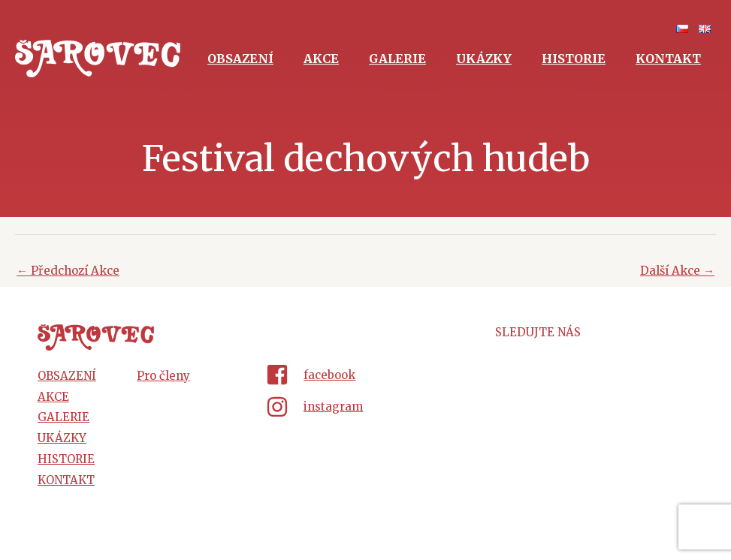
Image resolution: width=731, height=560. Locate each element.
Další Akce (677, 271)
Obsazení (240, 59)
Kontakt (668, 59)
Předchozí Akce (68, 271)
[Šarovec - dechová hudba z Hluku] (98, 57)
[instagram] (365, 407)
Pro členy (163, 376)
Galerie (397, 59)
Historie (574, 59)
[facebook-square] (365, 378)
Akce (321, 59)
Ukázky (484, 59)
